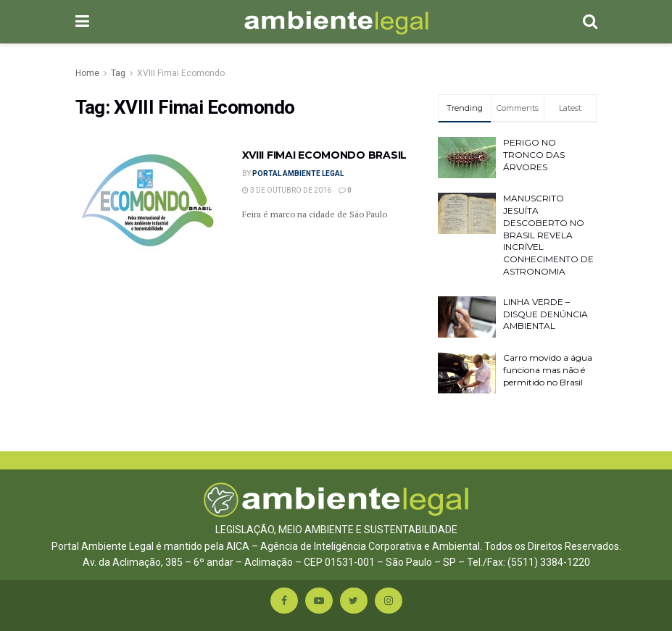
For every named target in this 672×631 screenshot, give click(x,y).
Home (87, 73)
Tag (118, 73)
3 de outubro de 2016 (287, 190)
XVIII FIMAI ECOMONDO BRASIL (324, 155)
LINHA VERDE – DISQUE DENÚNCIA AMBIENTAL (546, 314)
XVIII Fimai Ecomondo (181, 73)
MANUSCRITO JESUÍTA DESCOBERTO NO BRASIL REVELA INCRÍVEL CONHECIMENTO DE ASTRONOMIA (548, 235)
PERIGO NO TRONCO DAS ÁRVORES (534, 155)
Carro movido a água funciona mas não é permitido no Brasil (548, 370)
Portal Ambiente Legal (298, 174)
